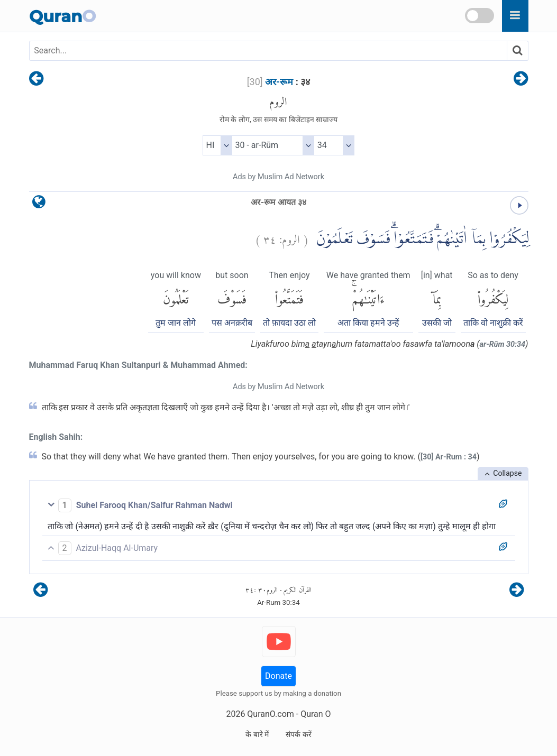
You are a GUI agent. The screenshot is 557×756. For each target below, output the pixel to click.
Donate (278, 676)
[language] (39, 204)
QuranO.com (270, 714)
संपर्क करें (298, 734)
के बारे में (257, 734)
